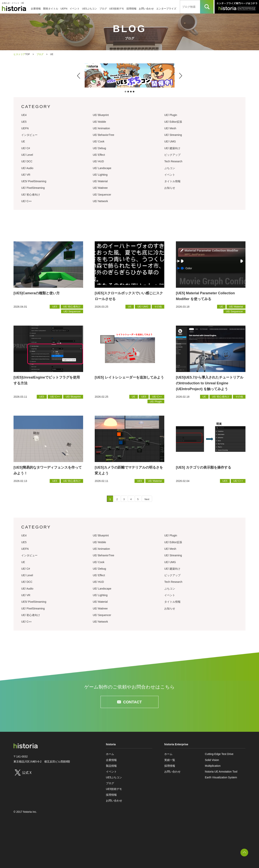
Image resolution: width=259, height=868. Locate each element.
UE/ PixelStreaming (33, 188)
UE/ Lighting (100, 175)
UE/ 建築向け (172, 148)
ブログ (103, 9)
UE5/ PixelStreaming (34, 181)
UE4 (24, 115)
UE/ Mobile (99, 122)
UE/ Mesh (170, 128)
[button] (79, 76)
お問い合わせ (146, 9)
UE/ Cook (99, 141)
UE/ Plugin (171, 115)
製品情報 (111, 766)
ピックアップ (172, 155)
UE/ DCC (27, 161)
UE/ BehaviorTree (104, 135)
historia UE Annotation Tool (221, 772)
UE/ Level (27, 155)
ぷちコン (170, 168)
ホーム (110, 754)
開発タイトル (51, 9)
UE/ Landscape (102, 168)
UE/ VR (26, 175)
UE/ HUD (98, 161)
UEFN (64, 9)
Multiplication (213, 766)
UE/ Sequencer (102, 195)
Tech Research (173, 161)
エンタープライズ (166, 9)
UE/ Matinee (100, 188)
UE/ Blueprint (101, 115)
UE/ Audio (27, 168)
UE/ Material (100, 181)
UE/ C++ (26, 201)
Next (147, 499)
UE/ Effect (99, 155)
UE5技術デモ (117, 9)
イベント (75, 9)
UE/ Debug (99, 148)
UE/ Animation (101, 128)
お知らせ (170, 188)
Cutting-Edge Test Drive (219, 754)
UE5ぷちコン (89, 9)
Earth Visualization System (221, 777)
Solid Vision (212, 760)
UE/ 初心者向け (31, 195)
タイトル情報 (172, 181)
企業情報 (36, 9)
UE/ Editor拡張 (173, 122)
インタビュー (29, 135)
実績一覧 (170, 760)
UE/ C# (26, 148)
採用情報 (131, 9)
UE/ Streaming (173, 135)
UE (23, 141)
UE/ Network (100, 201)
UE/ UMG (170, 141)
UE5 (24, 122)
